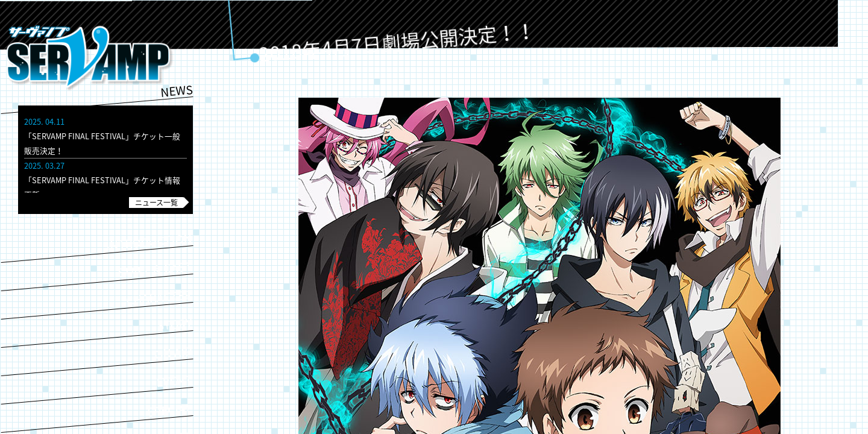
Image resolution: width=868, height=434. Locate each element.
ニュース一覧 (156, 203)
